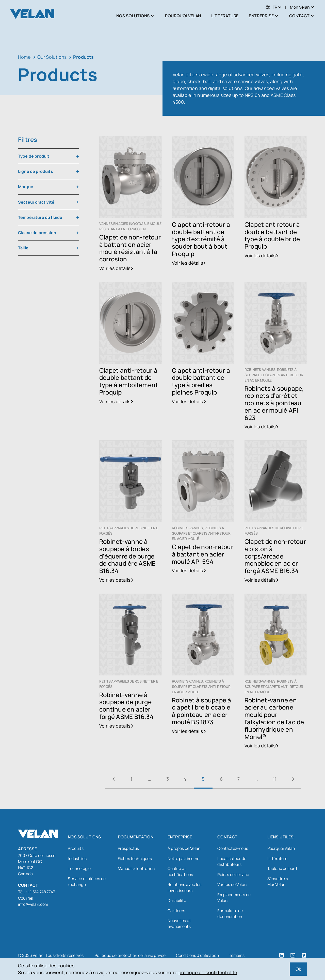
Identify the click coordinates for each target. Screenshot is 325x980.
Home (24, 57)
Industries (77, 859)
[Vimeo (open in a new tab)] (304, 957)
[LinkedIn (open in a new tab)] (282, 957)
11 (278, 779)
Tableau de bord (282, 869)
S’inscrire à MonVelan (278, 882)
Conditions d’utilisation (199, 957)
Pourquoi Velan (282, 849)
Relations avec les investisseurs (185, 888)
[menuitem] (271, 7)
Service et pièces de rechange (87, 882)
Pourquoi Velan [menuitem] (183, 16)
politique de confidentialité (208, 972)
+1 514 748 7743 (42, 892)
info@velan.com (34, 904)
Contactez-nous (233, 849)
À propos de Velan (184, 849)
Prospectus (129, 849)
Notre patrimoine (184, 859)
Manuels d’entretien (137, 869)
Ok (298, 969)
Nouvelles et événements (180, 925)
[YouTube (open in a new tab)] (293, 957)
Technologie (80, 869)
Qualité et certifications (181, 872)
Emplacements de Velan (234, 898)
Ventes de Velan (232, 885)
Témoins (239, 957)
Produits (76, 849)
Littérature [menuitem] (225, 16)
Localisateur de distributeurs (232, 862)
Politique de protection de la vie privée (131, 957)
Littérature (278, 859)
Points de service (233, 875)
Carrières (176, 912)
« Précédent (109, 779)
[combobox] (48, 156)
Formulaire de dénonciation (230, 915)
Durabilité (177, 901)
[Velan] (32, 14)
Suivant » (297, 779)
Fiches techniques (135, 859)
